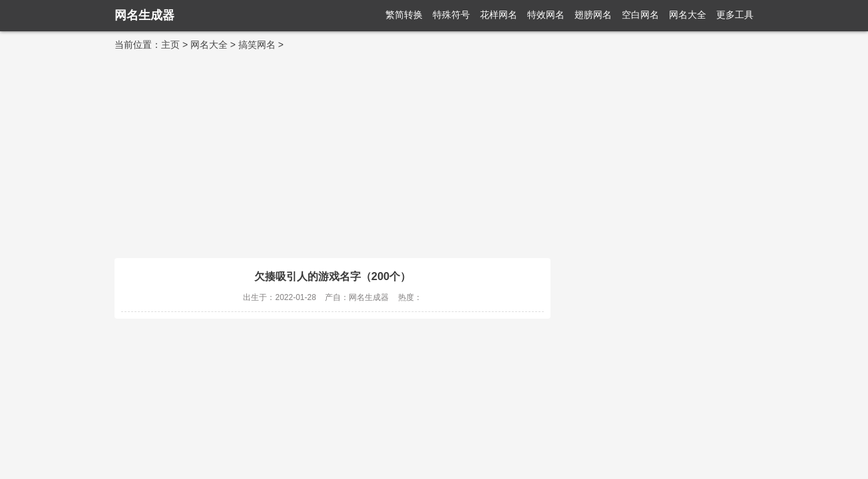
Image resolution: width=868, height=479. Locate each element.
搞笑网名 (257, 45)
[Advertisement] (434, 152)
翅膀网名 (593, 15)
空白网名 (640, 15)
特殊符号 (451, 15)
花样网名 (499, 15)
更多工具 (735, 15)
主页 (170, 45)
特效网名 (546, 15)
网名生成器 (144, 15)
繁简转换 (404, 15)
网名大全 (688, 15)
